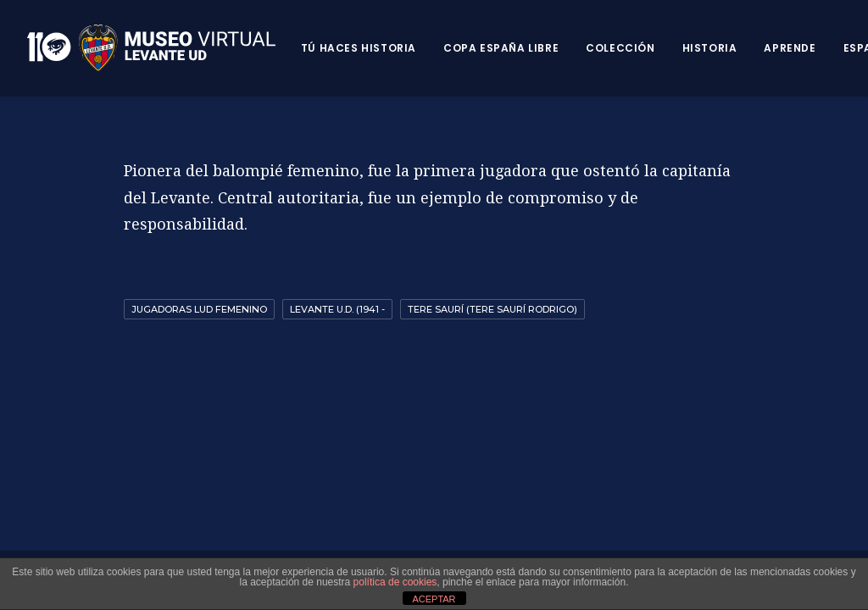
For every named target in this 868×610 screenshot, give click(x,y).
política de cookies (395, 582)
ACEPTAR (434, 599)
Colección (620, 48)
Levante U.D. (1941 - (337, 309)
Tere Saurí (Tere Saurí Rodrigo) (492, 309)
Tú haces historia (359, 48)
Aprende (790, 48)
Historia (710, 48)
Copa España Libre (501, 48)
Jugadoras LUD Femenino (199, 309)
